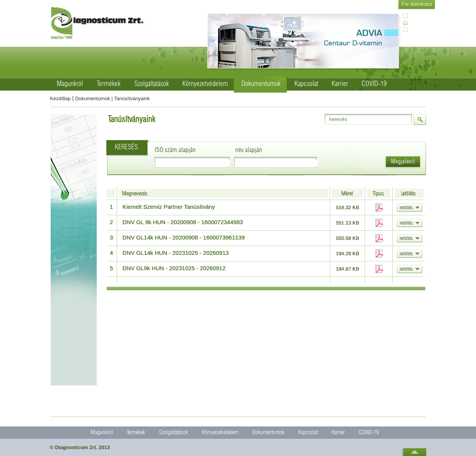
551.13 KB (348, 223)
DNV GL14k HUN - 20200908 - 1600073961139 (184, 237)
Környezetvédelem (205, 84)
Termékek (109, 84)
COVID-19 (374, 84)
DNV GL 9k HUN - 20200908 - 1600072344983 (183, 222)
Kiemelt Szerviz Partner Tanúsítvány (169, 207)
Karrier (340, 84)
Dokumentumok (261, 84)
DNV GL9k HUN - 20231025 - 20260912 (174, 268)
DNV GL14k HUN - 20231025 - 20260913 (176, 253)
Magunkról (70, 84)
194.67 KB (348, 269)
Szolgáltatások (152, 84)
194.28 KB (348, 254)
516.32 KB (348, 207)
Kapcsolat (306, 84)
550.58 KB (348, 238)
